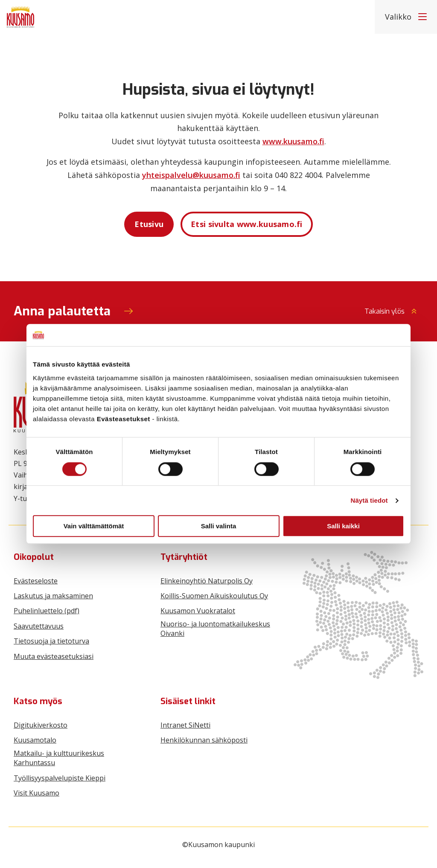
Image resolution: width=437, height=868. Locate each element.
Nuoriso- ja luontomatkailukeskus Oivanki (215, 629)
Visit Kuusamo (36, 793)
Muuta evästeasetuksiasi (54, 656)
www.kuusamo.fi (293, 141)
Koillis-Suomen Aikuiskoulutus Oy (214, 596)
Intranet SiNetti (185, 725)
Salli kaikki (343, 526)
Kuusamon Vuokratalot (198, 611)
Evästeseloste (36, 581)
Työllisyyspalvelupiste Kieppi (60, 778)
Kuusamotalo (35, 740)
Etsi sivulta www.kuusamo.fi (247, 224)
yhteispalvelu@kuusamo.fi (191, 175)
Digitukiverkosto (41, 725)
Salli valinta (219, 526)
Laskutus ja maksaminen (53, 596)
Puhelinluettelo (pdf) (47, 611)
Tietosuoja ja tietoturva (51, 641)
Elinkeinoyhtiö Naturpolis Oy (207, 581)
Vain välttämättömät (94, 526)
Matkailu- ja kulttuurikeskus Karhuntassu (59, 758)
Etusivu (149, 224)
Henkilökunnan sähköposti (204, 740)
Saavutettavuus (39, 626)
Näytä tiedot (369, 500)
